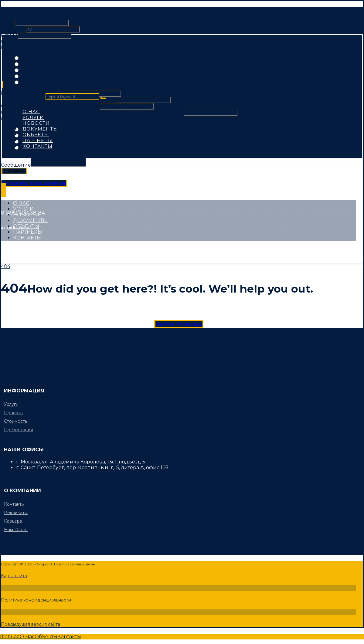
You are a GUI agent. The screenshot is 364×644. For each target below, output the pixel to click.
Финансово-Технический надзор (62, 83)
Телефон (14, 29)
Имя (8, 23)
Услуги (11, 404)
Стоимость (15, 421)
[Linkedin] (84, 248)
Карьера (13, 521)
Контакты (14, 504)
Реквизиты (16, 513)
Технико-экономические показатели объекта (59, 100)
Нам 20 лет (16, 530)
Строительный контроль (51, 77)
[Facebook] (14, 248)
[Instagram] (59, 248)
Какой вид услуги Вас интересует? (46, 47)
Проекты (14, 413)
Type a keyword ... (23, 96)
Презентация (19, 430)
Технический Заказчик (49, 64)
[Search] (103, 98)
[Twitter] (36, 248)
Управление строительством (56, 71)
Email (9, 35)
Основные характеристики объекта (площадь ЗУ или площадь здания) (92, 112)
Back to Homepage (179, 324)
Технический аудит (44, 58)
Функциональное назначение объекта (50, 106)
